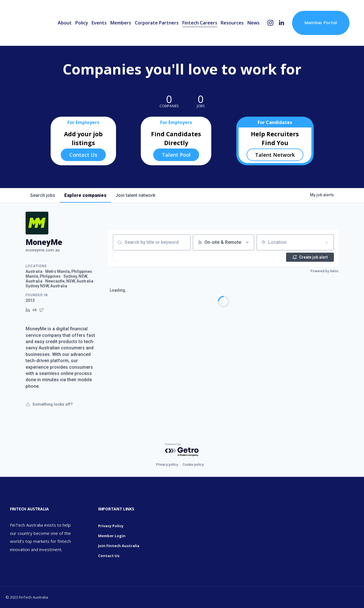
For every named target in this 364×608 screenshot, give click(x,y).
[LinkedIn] (281, 23)
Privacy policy (167, 465)
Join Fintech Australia (119, 546)
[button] (132, 257)
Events (99, 23)
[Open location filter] (326, 242)
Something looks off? (49, 404)
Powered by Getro (324, 271)
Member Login (112, 536)
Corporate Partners (157, 23)
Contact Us (83, 155)
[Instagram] (271, 23)
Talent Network (275, 155)
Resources (232, 23)
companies (85, 195)
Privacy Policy (111, 526)
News (254, 23)
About (65, 23)
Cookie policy (193, 465)
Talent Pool (176, 155)
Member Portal (321, 23)
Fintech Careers (200, 23)
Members (121, 23)
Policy (82, 23)
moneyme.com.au (43, 250)
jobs (43, 195)
